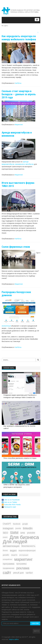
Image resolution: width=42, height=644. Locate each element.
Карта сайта (14, 639)
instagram (8, 528)
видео (13, 551)
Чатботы (18, 83)
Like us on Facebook (11, 500)
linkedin (28, 528)
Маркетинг (19, 125)
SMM (14, 533)
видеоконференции (27, 551)
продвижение (9, 568)
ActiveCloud (6, 326)
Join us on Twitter (9, 502)
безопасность (28, 546)
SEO (5, 533)
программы (22, 564)
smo (23, 533)
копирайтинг (8, 559)
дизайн (6, 555)
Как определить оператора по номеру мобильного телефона (19, 38)
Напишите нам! (9, 507)
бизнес (5, 550)
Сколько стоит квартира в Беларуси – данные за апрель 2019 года (19, 94)
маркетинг (23, 559)
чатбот (29, 573)
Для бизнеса (24, 537)
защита (14, 555)
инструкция (24, 555)
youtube (31, 533)
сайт (7, 573)
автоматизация (11, 546)
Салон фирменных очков (16, 247)
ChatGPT (7, 524)
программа (9, 564)
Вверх (37, 631)
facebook (17, 524)
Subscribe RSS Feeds (11, 505)
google (25, 524)
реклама (23, 568)
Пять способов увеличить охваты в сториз (20, 458)
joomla (18, 528)
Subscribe (35, 623)
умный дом (18, 573)
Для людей (15, 542)
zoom (5, 537)
